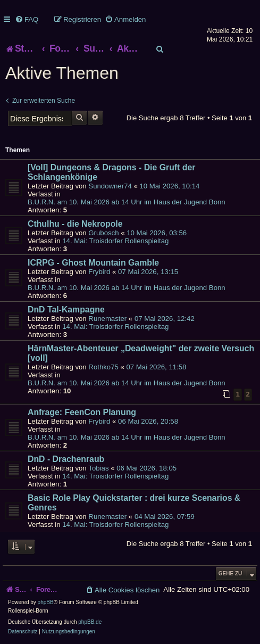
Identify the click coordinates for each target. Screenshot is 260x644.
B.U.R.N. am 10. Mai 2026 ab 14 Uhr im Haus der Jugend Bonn (127, 202)
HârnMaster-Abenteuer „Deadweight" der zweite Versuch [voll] (141, 353)
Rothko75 (103, 367)
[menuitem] (27, 19)
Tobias (98, 468)
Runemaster (107, 319)
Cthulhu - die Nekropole (75, 224)
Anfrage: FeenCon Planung (82, 412)
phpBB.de (90, 622)
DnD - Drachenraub (66, 459)
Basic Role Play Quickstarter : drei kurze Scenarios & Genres (134, 503)
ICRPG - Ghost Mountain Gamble (93, 263)
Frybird (99, 272)
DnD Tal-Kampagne (66, 309)
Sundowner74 (110, 186)
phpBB (46, 602)
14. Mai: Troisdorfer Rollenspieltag (115, 241)
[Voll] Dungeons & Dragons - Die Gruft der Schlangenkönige (111, 172)
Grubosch (103, 233)
